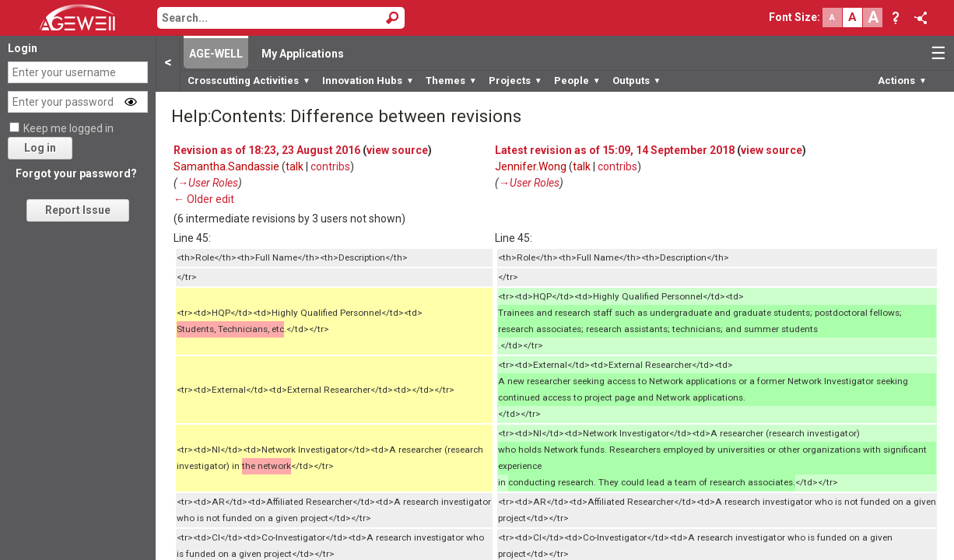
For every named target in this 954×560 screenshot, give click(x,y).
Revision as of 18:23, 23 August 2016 (267, 150)
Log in (40, 148)
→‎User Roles (208, 183)
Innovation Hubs (368, 80)
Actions (902, 80)
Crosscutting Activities (249, 80)
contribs (330, 166)
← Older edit (204, 199)
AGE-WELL (216, 54)
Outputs (637, 80)
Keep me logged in (68, 128)
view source (397, 150)
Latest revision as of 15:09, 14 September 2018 (615, 150)
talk (295, 166)
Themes (451, 80)
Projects (516, 80)
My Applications (303, 54)
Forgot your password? (76, 173)
